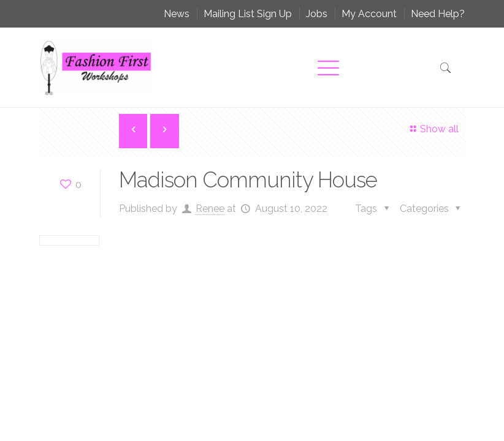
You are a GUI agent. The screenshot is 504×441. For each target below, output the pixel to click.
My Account (369, 14)
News (177, 14)
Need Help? (438, 14)
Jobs (317, 14)
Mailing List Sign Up (248, 14)
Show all (433, 129)
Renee (210, 209)
